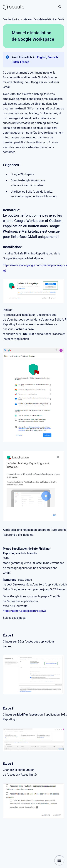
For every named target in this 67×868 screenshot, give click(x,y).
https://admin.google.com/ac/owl (24, 611)
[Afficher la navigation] (59, 860)
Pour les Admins (11, 19)
